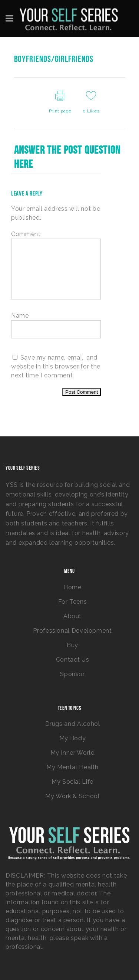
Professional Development (72, 631)
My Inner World (73, 753)
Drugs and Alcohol (73, 724)
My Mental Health (72, 767)
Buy (72, 645)
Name (20, 316)
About (72, 616)
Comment (26, 234)
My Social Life (72, 782)
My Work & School (72, 796)
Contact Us (72, 660)
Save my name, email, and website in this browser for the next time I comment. (56, 366)
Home (72, 587)
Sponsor (72, 674)
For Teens (73, 602)
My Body (72, 738)
